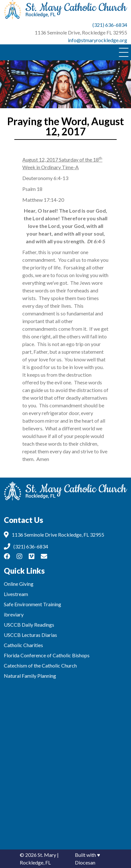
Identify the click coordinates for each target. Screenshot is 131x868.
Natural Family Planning (30, 676)
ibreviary (14, 614)
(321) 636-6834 (110, 25)
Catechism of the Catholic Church (40, 665)
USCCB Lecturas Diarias (30, 635)
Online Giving (19, 584)
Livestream (16, 594)
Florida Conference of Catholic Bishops (47, 655)
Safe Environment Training (33, 604)
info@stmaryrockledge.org (98, 40)
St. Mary (47, 855)
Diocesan (85, 862)
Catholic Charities (23, 645)
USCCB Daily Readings (29, 625)
